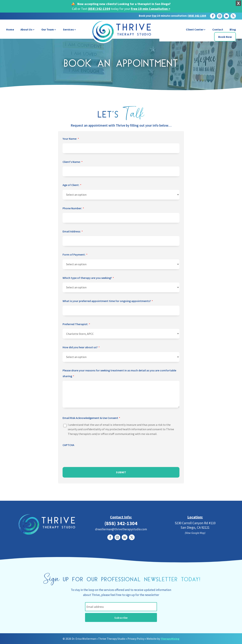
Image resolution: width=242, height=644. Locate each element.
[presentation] (90, 456)
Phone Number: (73, 209)
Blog (233, 29)
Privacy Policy (136, 639)
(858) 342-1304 (99, 9)
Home (10, 29)
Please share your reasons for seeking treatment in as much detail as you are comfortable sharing (119, 374)
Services (68, 29)
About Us (26, 29)
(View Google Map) (195, 533)
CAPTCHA (68, 445)
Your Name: (71, 139)
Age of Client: (72, 185)
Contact (218, 29)
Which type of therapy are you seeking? (88, 278)
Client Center (195, 29)
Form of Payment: (75, 255)
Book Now (225, 37)
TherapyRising (170, 639)
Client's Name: (73, 162)
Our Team (48, 29)
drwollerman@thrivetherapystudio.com (121, 529)
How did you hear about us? (81, 348)
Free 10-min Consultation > (151, 9)
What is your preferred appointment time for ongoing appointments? (108, 301)
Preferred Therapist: (76, 324)
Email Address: (73, 232)
